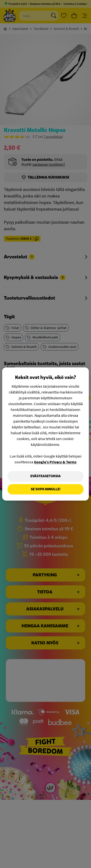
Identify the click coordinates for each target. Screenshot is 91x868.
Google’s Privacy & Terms (55, 462)
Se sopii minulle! (46, 489)
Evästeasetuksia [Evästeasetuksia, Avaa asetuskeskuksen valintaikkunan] (45, 476)
